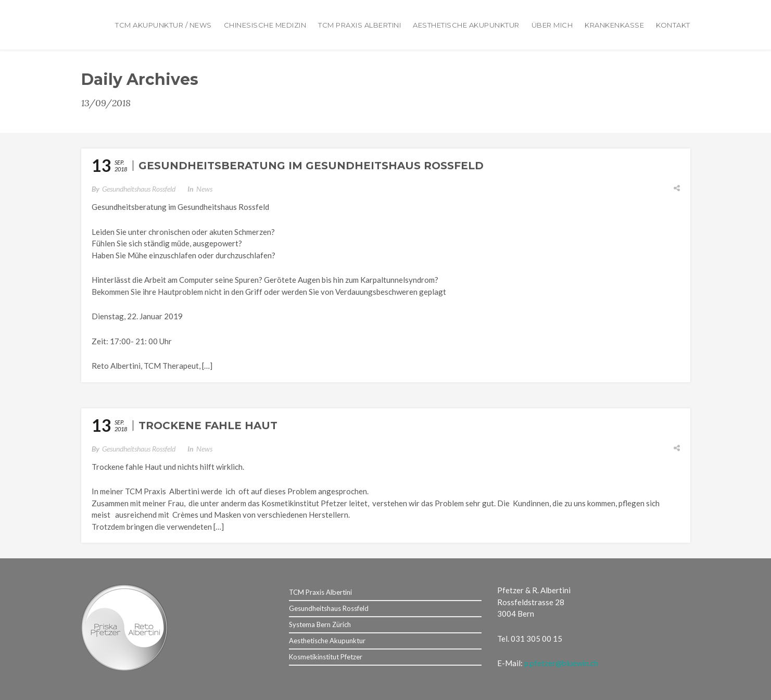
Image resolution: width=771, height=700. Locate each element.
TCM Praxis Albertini (359, 25)
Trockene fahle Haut (208, 426)
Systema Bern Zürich (320, 624)
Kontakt (673, 25)
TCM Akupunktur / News (163, 25)
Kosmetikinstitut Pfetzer (326, 657)
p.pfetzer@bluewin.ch (561, 663)
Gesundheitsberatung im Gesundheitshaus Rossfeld (311, 166)
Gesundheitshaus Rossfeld (139, 189)
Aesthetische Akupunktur (466, 25)
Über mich (552, 25)
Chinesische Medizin (265, 25)
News (204, 189)
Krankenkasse (614, 25)
